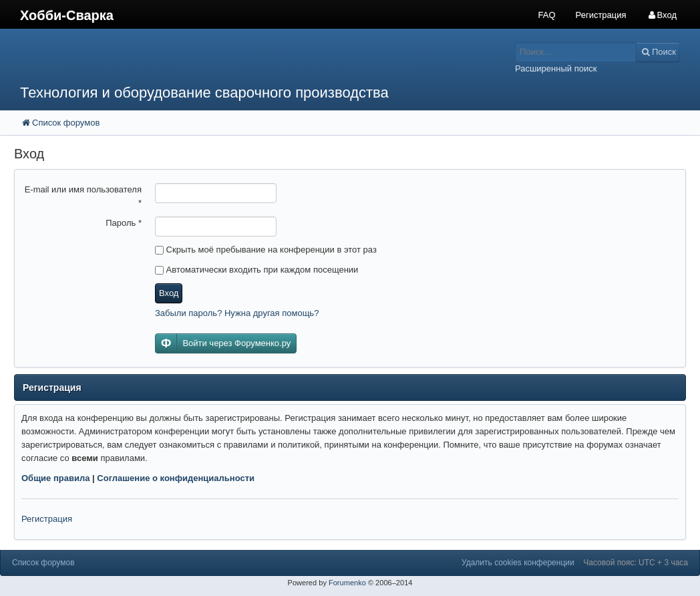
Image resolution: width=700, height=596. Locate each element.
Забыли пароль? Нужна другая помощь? (237, 313)
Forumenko (347, 583)
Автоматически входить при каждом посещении (256, 270)
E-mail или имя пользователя (83, 196)
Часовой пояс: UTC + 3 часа (636, 563)
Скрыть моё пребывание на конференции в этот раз (266, 250)
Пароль (124, 223)
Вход (169, 293)
